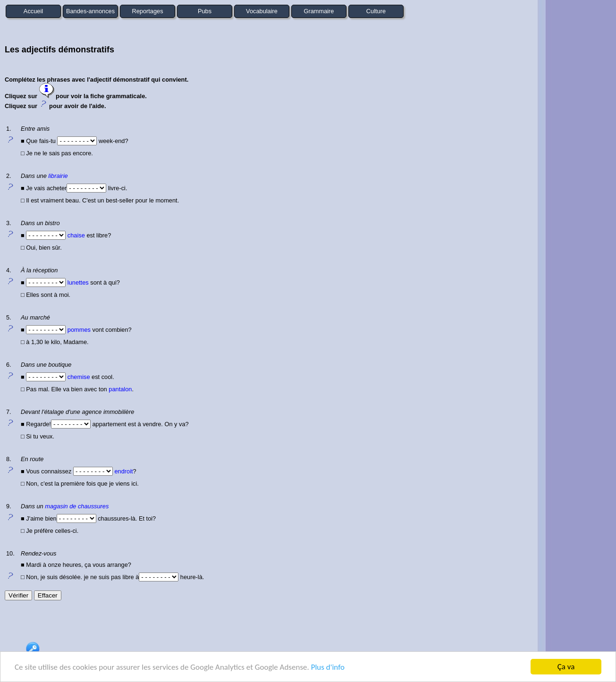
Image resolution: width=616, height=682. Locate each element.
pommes (79, 330)
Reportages (147, 11)
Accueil (33, 11)
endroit (123, 471)
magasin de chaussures (77, 506)
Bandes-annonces (90, 11)
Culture (376, 11)
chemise (79, 377)
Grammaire (319, 11)
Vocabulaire (262, 11)
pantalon (120, 389)
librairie (58, 176)
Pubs (205, 11)
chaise (76, 235)
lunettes (78, 282)
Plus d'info (328, 668)
